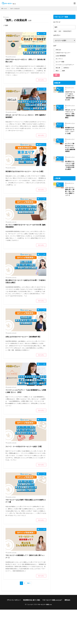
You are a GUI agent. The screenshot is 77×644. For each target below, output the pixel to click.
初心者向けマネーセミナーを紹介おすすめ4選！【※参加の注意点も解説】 (25, 295)
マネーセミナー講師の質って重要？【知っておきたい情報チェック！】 (70, 195)
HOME (5, 9)
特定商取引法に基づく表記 (32, 634)
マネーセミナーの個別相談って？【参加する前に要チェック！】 (24, 590)
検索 (56, 75)
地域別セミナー (40, 150)
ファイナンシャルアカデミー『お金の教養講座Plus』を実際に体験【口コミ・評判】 (25, 414)
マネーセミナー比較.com (45, 639)
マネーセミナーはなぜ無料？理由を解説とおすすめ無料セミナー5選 (25, 532)
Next (29, 617)
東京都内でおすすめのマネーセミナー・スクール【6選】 (25, 178)
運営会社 (67, 634)
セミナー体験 (41, 34)
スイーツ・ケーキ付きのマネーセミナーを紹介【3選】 (25, 474)
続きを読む (41, 82)
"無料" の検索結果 (15, 9)
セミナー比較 (41, 207)
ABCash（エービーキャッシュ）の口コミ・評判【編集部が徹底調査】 (26, 120)
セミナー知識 (41, 562)
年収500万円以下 (67, 31)
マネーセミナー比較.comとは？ (52, 634)
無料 (55, 31)
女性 (60, 31)
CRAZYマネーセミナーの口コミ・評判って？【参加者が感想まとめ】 (26, 62)
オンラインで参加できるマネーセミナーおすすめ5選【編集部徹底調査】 (26, 235)
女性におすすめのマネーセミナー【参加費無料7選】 (24, 355)
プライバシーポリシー (14, 634)
